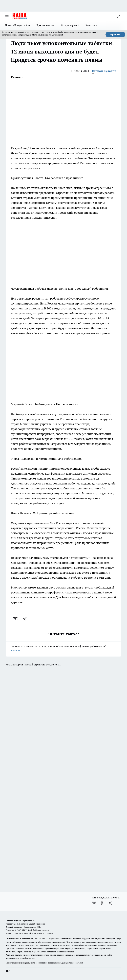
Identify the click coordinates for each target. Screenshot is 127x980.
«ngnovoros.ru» (29, 921)
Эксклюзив (91, 25)
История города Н (70, 25)
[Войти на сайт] (119, 16)
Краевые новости (46, 25)
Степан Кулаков (104, 71)
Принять (115, 35)
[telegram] (26, 619)
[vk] (15, 619)
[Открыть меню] (7, 16)
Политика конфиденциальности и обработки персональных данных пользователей (44, 963)
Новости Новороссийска (18, 25)
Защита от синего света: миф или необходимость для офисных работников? (63, 648)
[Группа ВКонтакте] (94, 903)
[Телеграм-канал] (111, 903)
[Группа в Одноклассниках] (102, 903)
